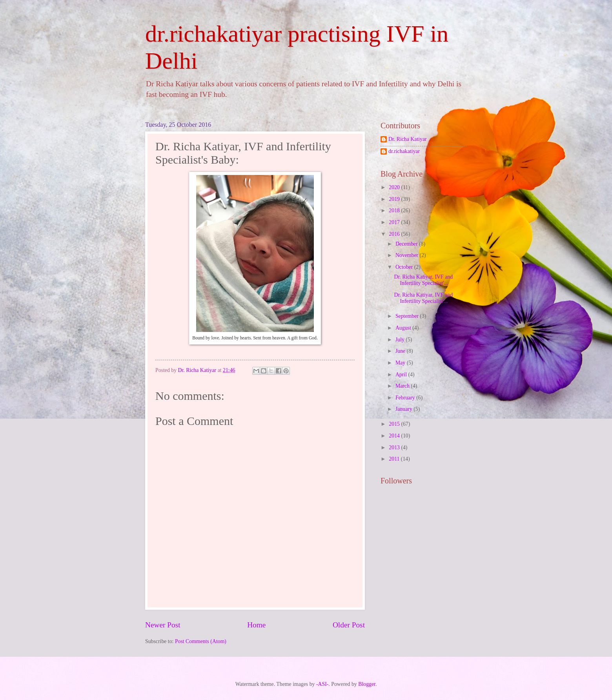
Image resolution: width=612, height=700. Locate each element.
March (403, 386)
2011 (395, 459)
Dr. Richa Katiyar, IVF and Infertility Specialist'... (423, 280)
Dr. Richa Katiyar (408, 139)
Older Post (349, 625)
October (405, 267)
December (407, 244)
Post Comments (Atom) (201, 641)
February (406, 398)
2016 (395, 234)
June (401, 351)
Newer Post (163, 625)
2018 (395, 211)
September (408, 316)
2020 (395, 187)
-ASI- (322, 684)
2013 (395, 448)
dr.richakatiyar (404, 151)
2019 (395, 199)
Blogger (367, 684)
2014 (395, 436)
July (401, 340)
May (401, 363)
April (402, 375)
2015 (395, 424)
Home (256, 625)
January (404, 409)
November (408, 255)
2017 (395, 222)
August (404, 328)
